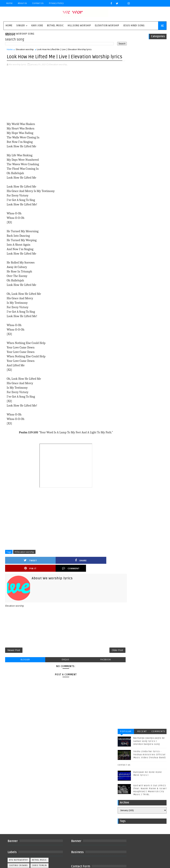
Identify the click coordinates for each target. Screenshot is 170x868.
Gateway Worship (19, 773)
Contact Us (38, 3)
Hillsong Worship (79, 26)
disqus (60, 661)
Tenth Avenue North (21, 806)
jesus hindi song (19, 823)
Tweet (19, 568)
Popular (126, 49)
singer (21, 26)
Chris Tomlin (39, 768)
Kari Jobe (37, 26)
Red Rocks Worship (20, 795)
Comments (158, 49)
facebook (97, 661)
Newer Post (14, 651)
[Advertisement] (61, 102)
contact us (124, 83)
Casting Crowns (19, 768)
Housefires (39, 773)
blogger (23, 661)
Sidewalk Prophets (20, 801)
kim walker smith (19, 828)
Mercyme (34, 784)
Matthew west (17, 784)
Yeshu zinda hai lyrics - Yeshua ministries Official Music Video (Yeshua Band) (150, 72)
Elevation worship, (58, 72)
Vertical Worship (19, 817)
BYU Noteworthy (19, 762)
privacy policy (56, 3)
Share (47, 568)
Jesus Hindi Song (134, 26)
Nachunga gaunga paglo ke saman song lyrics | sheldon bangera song (149, 59)
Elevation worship (107, 26)
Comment (102, 568)
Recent (142, 49)
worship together (20, 839)
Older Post (107, 651)
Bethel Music (55, 26)
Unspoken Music (19, 812)
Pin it (74, 568)
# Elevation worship (24, 559)
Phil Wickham (17, 790)
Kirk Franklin (32, 779)
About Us (22, 3)
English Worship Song (20, 34)
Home (9, 3)
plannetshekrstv (19, 833)
